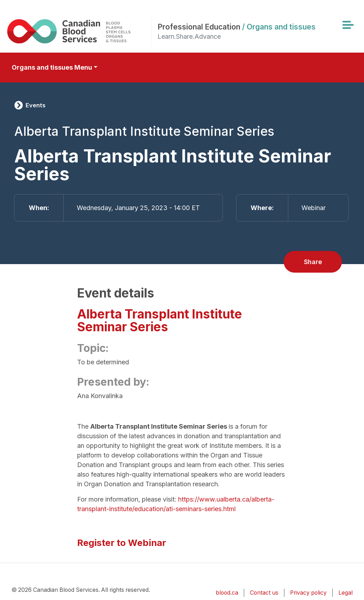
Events (36, 105)
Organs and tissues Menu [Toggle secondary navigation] (52, 67)
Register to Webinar (122, 543)
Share (313, 262)
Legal (346, 593)
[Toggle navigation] (348, 25)
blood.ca (227, 593)
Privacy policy (308, 593)
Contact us (264, 593)
